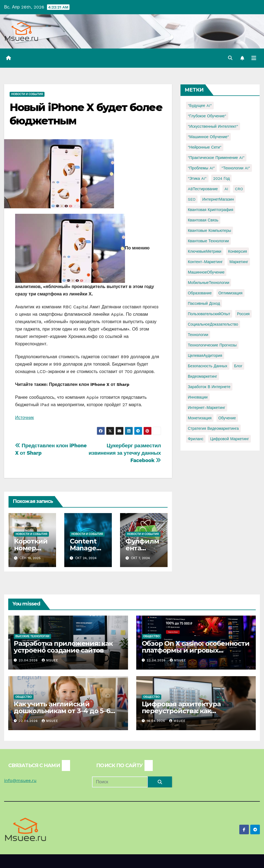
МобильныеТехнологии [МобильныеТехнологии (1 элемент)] (209, 283)
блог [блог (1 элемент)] (238, 366)
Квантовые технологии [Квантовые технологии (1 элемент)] (208, 241)
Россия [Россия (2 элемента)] (243, 314)
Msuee (50, 660)
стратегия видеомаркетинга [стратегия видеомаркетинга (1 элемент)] (213, 428)
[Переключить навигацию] (254, 58)
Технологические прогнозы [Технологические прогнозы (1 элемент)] (212, 345)
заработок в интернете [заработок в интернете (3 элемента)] (209, 387)
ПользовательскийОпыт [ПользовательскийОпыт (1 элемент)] (209, 314)
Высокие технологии (32, 636)
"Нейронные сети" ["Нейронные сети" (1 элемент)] (205, 147)
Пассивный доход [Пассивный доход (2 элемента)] (204, 303)
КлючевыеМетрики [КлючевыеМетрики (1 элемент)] (205, 251)
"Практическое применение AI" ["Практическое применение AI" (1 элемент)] (216, 158)
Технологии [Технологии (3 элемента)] (198, 335)
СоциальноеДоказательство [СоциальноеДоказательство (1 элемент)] (213, 324)
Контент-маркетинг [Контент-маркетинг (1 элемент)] (205, 262)
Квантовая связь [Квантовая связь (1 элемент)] (203, 220)
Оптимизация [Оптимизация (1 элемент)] (230, 293)
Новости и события (27, 94)
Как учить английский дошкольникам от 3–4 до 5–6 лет (62, 711)
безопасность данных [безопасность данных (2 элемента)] (208, 366)
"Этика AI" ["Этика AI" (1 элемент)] (197, 178)
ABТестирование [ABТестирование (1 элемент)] (203, 189)
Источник (24, 418)
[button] (230, 58)
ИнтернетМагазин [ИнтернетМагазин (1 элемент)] (218, 199)
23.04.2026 (29, 660)
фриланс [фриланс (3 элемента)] (196, 439)
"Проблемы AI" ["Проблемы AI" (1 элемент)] (201, 168)
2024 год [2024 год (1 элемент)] (221, 178)
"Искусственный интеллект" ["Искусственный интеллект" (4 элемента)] (213, 126)
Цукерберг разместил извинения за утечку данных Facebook (125, 453)
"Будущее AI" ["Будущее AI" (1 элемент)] (200, 106)
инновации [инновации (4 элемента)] (198, 397)
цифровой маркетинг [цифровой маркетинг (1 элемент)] (230, 439)
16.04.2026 (157, 721)
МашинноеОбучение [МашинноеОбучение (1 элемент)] (206, 272)
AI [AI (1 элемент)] (226, 189)
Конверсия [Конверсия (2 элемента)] (237, 251)
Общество (152, 636)
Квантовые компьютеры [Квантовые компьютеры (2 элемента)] (210, 230)
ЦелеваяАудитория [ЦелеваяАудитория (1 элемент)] (205, 355)
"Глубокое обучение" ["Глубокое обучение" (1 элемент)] (207, 116)
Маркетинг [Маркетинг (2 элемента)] (239, 262)
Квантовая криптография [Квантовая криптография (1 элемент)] (211, 210)
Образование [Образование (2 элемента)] (200, 293)
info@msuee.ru (20, 780)
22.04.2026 (29, 721)
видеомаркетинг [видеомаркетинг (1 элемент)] (203, 376)
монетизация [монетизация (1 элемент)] (200, 418)
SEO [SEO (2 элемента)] (192, 199)
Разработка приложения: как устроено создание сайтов (63, 647)
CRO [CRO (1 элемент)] (239, 189)
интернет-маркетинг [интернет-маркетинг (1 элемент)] (207, 408)
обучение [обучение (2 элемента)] (227, 418)
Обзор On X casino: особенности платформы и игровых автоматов (196, 650)
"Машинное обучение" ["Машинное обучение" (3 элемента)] (209, 137)
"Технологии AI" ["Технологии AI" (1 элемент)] (236, 168)
